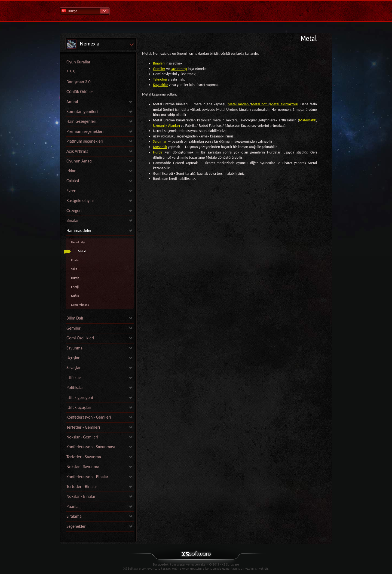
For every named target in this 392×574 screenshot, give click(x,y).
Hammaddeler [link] (79, 230)
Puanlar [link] (73, 506)
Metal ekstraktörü (284, 104)
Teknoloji (160, 79)
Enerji (75, 287)
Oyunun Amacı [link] (79, 161)
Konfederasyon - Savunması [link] (91, 447)
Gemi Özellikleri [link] (80, 338)
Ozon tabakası (80, 305)
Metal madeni (239, 104)
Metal (82, 251)
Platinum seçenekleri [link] (85, 141)
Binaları (159, 63)
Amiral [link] (72, 102)
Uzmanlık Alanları (166, 126)
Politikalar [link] (75, 387)
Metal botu (260, 104)
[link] (100, 534)
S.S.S (71, 72)
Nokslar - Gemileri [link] (82, 437)
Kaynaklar (160, 85)
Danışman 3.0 (79, 82)
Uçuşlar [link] (73, 358)
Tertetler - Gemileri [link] (83, 427)
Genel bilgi (78, 242)
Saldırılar (160, 141)
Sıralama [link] (74, 516)
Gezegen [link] (74, 211)
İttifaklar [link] (74, 378)
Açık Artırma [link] (77, 151)
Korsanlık (160, 147)
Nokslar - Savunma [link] (83, 467)
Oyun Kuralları (79, 62)
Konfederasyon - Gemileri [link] (89, 417)
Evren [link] (71, 191)
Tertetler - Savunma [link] (84, 457)
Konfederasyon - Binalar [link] (87, 477)
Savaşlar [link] (74, 368)
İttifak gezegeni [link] (80, 397)
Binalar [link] (73, 220)
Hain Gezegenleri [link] (81, 121)
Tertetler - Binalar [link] (82, 486)
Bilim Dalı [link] (75, 318)
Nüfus (75, 296)
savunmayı (179, 69)
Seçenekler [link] (76, 526)
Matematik (308, 120)
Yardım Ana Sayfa (196, 11)
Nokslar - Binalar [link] (81, 496)
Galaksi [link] (73, 181)
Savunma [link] (74, 348)
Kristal (75, 260)
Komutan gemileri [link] (82, 111)
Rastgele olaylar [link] (80, 200)
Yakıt (74, 269)
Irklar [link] (71, 171)
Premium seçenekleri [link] (85, 131)
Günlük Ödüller (80, 92)
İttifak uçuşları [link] (79, 407)
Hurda (75, 278)
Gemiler (159, 69)
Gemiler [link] (73, 328)
